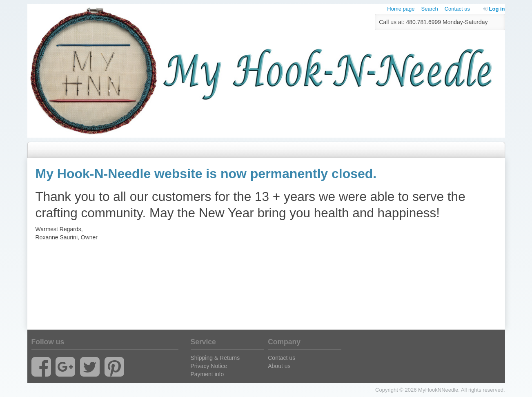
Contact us (457, 9)
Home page (401, 9)
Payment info (207, 374)
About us (279, 366)
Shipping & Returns (215, 358)
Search (430, 9)
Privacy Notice (209, 366)
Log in (494, 9)
